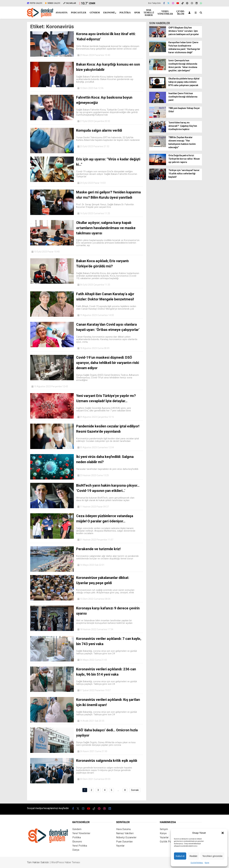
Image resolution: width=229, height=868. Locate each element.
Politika (125, 13)
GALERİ (35, 3)
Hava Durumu (123, 829)
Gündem (95, 13)
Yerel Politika (80, 846)
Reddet (193, 856)
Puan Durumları (124, 842)
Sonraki (135, 790)
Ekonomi (109, 13)
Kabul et (180, 856)
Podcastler (79, 13)
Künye (207, 863)
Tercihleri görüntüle (212, 856)
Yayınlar (120, 846)
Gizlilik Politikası (197, 863)
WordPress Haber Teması (66, 862)
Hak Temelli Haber (149, 13)
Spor (137, 13)
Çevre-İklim (181, 13)
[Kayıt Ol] (190, 13)
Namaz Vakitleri (125, 833)
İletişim (164, 829)
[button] (223, 833)
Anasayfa (61, 13)
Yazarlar (164, 837)
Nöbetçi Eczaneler (126, 837)
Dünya (76, 850)
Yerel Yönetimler (165, 13)
